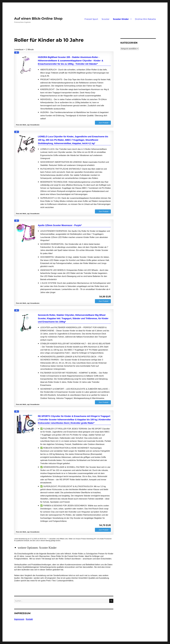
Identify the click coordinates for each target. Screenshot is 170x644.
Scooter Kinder (121, 19)
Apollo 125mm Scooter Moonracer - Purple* (60, 225)
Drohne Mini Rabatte (145, 19)
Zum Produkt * (104, 123)
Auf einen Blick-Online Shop (38, 18)
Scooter (106, 19)
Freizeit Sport (91, 19)
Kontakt (29, 619)
